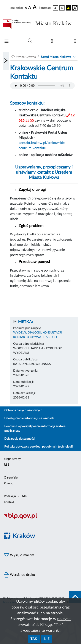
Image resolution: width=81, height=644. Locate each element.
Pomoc (9, 483)
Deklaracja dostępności (20, 439)
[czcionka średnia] (30, 8)
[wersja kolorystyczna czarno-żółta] (68, 8)
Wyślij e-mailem (19, 555)
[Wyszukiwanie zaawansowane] (30, 41)
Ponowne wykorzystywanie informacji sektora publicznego (35, 429)
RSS (7, 465)
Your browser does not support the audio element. (42, 86)
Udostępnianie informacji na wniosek (29, 418)
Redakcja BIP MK (15, 496)
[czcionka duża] (35, 7)
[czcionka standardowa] (26, 8)
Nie (47, 639)
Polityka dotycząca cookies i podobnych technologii (39, 447)
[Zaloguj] (76, 42)
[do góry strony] (75, 597)
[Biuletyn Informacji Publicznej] (40, 519)
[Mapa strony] (53, 42)
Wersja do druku (19, 575)
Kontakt (9, 502)
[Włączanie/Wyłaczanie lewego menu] (6, 61)
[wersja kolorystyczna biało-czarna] (62, 8)
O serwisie (11, 478)
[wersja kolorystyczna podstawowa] (56, 8)
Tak (34, 639)
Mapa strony (12, 459)
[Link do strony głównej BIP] (40, 24)
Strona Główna (26, 57)
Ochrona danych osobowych (23, 410)
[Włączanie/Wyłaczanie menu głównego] (6, 42)
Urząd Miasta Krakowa (56, 57)
